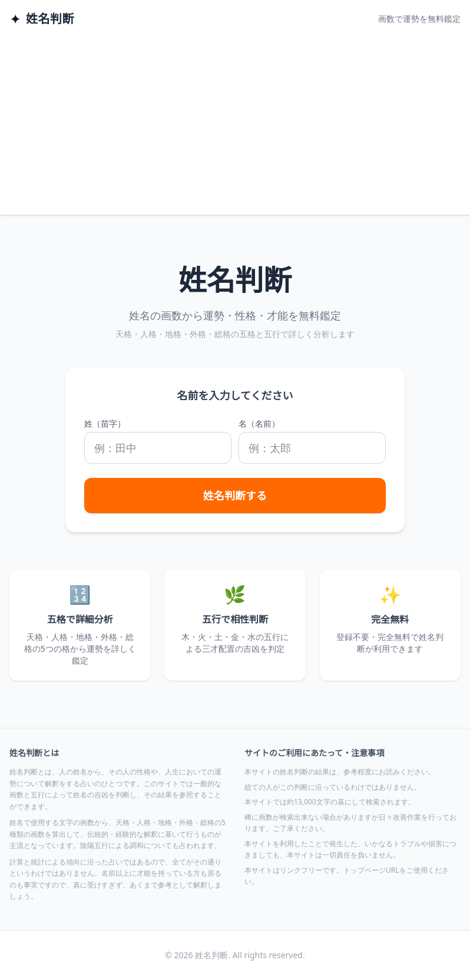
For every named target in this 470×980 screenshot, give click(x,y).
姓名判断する (235, 496)
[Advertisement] (235, 126)
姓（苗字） (105, 423)
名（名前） (259, 423)
